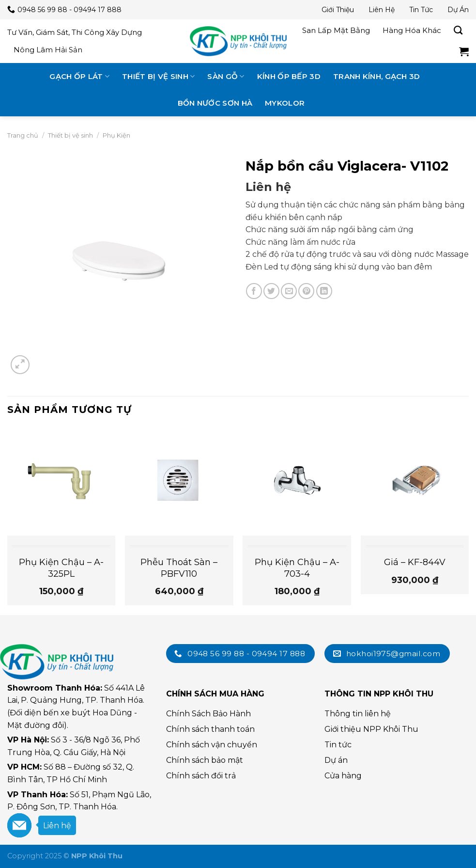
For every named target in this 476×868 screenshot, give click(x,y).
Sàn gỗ (226, 76)
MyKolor (285, 103)
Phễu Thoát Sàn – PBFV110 (179, 568)
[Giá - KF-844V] (415, 482)
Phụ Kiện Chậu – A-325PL (61, 568)
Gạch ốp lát (79, 76)
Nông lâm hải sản (48, 50)
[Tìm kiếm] (458, 31)
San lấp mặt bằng (336, 30)
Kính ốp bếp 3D (289, 76)
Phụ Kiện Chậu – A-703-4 (297, 568)
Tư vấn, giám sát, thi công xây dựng (75, 32)
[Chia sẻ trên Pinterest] (306, 291)
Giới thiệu (338, 10)
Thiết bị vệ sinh (158, 76)
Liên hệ (382, 10)
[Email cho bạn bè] (289, 291)
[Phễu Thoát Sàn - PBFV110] (179, 482)
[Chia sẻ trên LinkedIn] (324, 291)
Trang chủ (23, 135)
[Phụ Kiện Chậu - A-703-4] (297, 482)
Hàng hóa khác (412, 30)
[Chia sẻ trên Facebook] (254, 291)
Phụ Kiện (116, 135)
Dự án (458, 10)
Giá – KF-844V (415, 562)
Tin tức (421, 10)
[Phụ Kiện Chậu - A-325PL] (61, 482)
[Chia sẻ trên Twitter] (271, 291)
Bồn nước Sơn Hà (215, 103)
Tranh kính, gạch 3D (377, 76)
